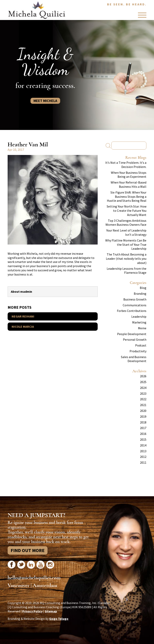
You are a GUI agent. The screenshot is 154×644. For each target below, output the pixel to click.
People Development (132, 334)
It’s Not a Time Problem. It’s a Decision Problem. (126, 165)
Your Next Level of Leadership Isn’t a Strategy (126, 232)
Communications (135, 305)
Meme (142, 328)
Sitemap (51, 611)
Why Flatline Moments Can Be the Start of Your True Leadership (126, 245)
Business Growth (135, 299)
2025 (143, 382)
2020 (143, 411)
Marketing (139, 322)
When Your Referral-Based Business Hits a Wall (129, 184)
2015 (143, 439)
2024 (143, 388)
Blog (143, 288)
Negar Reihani (23, 316)
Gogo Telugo (59, 619)
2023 (143, 393)
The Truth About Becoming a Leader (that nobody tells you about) (126, 259)
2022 (143, 399)
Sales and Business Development (134, 359)
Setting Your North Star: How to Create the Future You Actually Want (127, 211)
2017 (143, 428)
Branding (140, 294)
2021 (143, 405)
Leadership (139, 317)
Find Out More (28, 550)
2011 (143, 462)
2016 (143, 434)
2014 (143, 445)
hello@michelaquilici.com (34, 578)
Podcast (141, 345)
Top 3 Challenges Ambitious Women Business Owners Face (126, 223)
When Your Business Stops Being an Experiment (129, 175)
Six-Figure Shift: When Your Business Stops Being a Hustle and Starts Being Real (127, 197)
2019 (143, 416)
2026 (143, 376)
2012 (143, 457)
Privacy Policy (32, 611)
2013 (143, 451)
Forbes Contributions (132, 311)
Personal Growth (135, 339)
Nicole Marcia (23, 326)
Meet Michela (45, 101)
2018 (143, 422)
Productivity (138, 351)
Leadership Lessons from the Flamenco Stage (127, 271)
